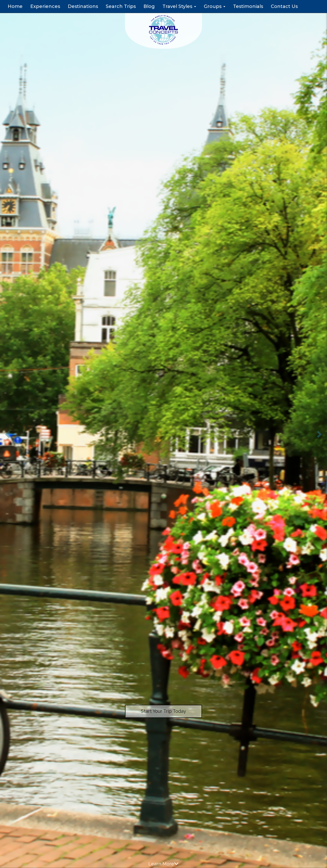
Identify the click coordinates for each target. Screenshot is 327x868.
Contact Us (284, 6)
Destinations (83, 6)
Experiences (45, 6)
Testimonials (248, 6)
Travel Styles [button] (179, 6)
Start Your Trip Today (163, 711)
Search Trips (121, 6)
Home (15, 6)
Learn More (163, 864)
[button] (8, 434)
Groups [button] (215, 6)
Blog (149, 6)
